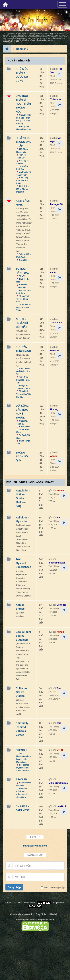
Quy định (41, 914)
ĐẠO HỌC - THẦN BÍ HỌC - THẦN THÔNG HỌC (23, 104)
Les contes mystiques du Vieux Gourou (23, 768)
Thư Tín (23, 276)
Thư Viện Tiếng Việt (18, 61)
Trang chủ (22, 49)
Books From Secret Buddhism (23, 636)
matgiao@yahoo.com (11, 42)
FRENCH (21, 750)
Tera (59, 688)
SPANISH (21, 779)
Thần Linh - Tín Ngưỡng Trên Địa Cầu (24, 394)
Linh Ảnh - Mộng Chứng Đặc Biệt (22, 189)
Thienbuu (56, 99)
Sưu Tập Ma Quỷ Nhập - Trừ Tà (23, 371)
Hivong (54, 409)
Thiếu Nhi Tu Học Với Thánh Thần (23, 307)
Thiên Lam (56, 323)
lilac (59, 517)
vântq (53, 272)
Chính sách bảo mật (21, 914)
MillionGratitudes (58, 783)
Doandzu (62, 605)
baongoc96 (56, 204)
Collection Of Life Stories (22, 692)
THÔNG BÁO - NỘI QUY (22, 457)
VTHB (60, 750)
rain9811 (61, 806)
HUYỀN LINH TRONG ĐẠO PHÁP (24, 142)
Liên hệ (53, 914)
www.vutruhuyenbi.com (11, 38)
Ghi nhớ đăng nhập (54, 887)
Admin (54, 456)
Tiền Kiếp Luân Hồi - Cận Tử (23, 380)
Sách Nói (23, 260)
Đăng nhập (14, 887)
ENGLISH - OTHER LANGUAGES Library (30, 482)
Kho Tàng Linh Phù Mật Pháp (22, 181)
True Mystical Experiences (23, 563)
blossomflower (57, 563)
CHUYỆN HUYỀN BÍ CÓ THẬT (22, 323)
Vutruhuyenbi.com (25, 920)
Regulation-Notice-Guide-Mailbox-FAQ (23, 498)
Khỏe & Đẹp (25, 427)
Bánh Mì (55, 350)
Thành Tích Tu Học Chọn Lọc (23, 299)
